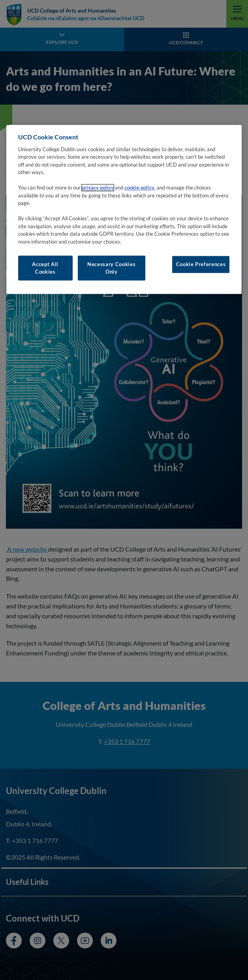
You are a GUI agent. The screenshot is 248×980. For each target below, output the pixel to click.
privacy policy (98, 188)
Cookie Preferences (201, 265)
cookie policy (139, 188)
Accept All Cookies (45, 268)
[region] (124, 210)
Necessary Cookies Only (111, 268)
